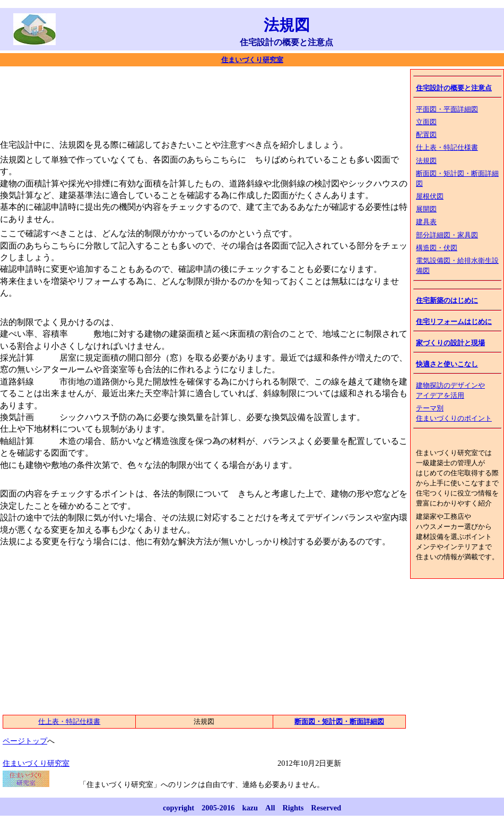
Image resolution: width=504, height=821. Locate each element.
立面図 (426, 122)
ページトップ (25, 741)
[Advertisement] (193, 101)
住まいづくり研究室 (252, 60)
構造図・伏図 (437, 248)
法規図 (426, 161)
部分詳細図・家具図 (447, 235)
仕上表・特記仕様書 (447, 148)
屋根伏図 (430, 196)
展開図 (426, 209)
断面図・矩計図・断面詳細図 (339, 721)
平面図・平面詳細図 (447, 109)
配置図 (426, 135)
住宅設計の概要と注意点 (454, 88)
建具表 (426, 222)
